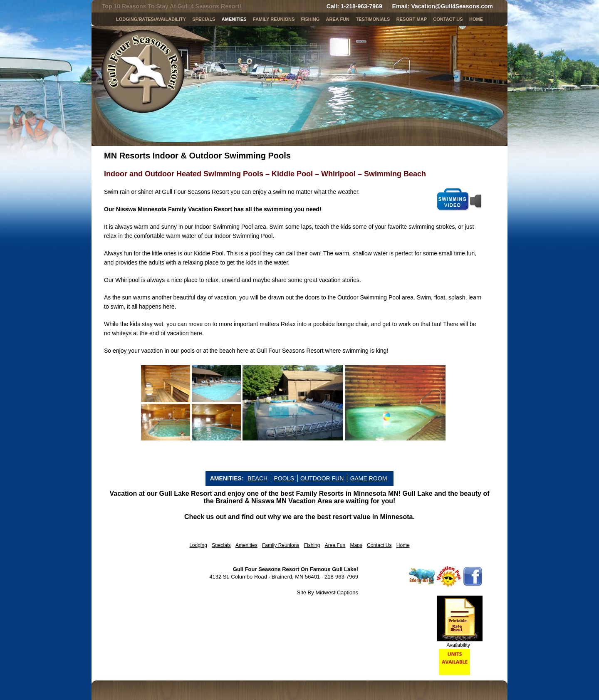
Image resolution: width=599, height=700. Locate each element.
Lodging (198, 545)
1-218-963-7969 (361, 6)
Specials (221, 545)
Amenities (234, 19)
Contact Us (448, 19)
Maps (356, 545)
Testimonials (373, 19)
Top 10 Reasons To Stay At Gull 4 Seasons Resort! (172, 6)
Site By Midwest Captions (328, 592)
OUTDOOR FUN (322, 478)
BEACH (257, 478)
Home (476, 19)
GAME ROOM (369, 478)
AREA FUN (338, 19)
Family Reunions (274, 19)
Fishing (311, 19)
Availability (458, 645)
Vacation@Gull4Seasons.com (452, 6)
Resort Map (412, 19)
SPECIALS (204, 19)
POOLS (284, 478)
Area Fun (335, 545)
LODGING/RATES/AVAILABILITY (151, 19)
